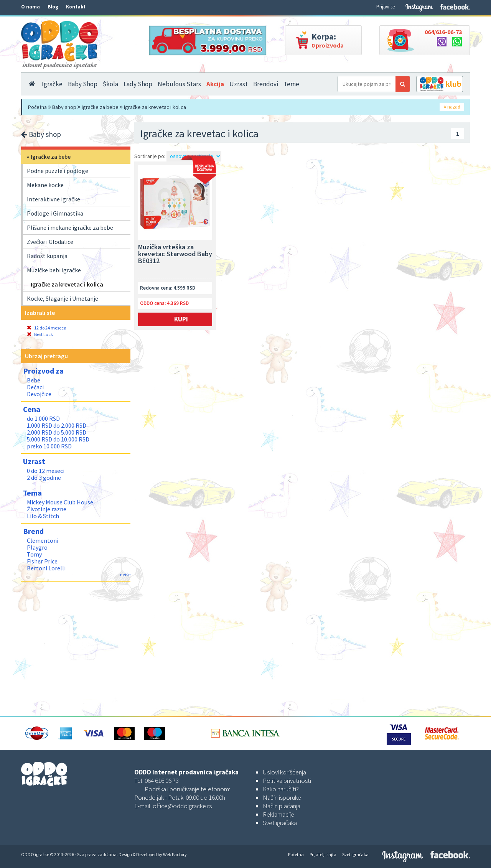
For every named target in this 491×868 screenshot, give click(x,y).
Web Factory (175, 854)
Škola (110, 84)
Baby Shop (83, 84)
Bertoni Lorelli (46, 568)
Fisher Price (42, 561)
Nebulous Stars (179, 84)
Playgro (37, 547)
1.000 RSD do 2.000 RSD (57, 425)
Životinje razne (47, 509)
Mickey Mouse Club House (60, 502)
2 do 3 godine (44, 478)
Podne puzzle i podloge (58, 171)
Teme (291, 84)
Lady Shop (138, 84)
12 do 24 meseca (47, 328)
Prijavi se (386, 7)
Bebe (34, 380)
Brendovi (266, 84)
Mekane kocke (45, 185)
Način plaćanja (282, 806)
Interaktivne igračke (54, 199)
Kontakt (76, 7)
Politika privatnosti (287, 781)
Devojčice (39, 394)
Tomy (34, 554)
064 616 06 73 (162, 781)
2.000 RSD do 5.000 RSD (57, 432)
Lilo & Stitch (43, 516)
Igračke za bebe (100, 107)
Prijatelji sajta (323, 854)
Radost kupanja (47, 256)
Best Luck (40, 334)
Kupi (181, 319)
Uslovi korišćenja (284, 772)
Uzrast (239, 84)
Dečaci (35, 387)
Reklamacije (278, 814)
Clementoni (43, 540)
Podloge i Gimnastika (55, 213)
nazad (452, 107)
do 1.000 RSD (43, 418)
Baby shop (64, 107)
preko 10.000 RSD (49, 446)
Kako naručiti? (281, 789)
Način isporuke (282, 797)
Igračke (52, 84)
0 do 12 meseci (46, 471)
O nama (30, 7)
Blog (53, 7)
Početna (37, 107)
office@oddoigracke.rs (182, 806)
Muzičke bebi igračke (54, 270)
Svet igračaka (280, 823)
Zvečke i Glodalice (50, 242)
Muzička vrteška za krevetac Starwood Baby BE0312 (175, 254)
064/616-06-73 (443, 32)
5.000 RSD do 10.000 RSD (58, 439)
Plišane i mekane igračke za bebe (70, 227)
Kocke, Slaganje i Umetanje (63, 298)
